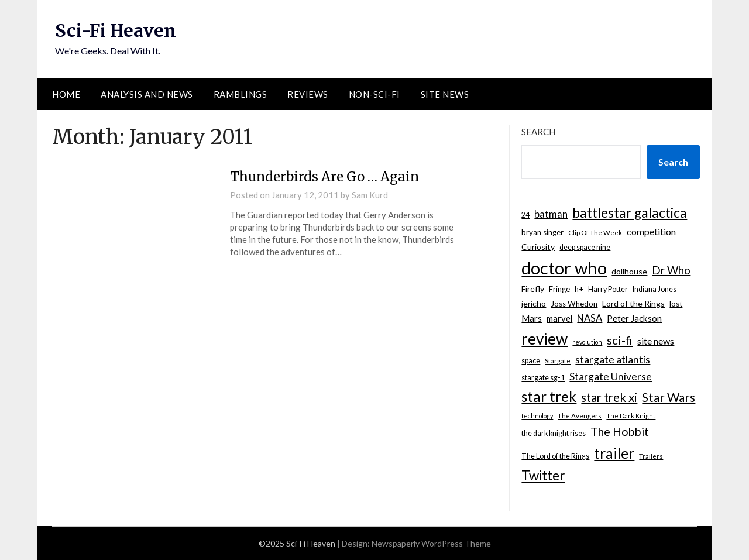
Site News (445, 94)
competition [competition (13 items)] (651, 231)
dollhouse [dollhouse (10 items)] (629, 271)
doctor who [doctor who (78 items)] (564, 268)
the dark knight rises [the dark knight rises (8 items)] (554, 433)
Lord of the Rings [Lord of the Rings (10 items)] (633, 303)
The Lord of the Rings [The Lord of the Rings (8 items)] (555, 456)
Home (66, 94)
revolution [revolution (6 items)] (587, 342)
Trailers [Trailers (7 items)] (651, 456)
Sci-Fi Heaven (116, 30)
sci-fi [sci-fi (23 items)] (620, 340)
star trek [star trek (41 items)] (549, 396)
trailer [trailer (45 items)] (614, 453)
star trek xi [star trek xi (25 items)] (609, 397)
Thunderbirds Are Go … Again (324, 177)
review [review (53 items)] (544, 339)
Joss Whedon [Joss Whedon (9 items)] (574, 304)
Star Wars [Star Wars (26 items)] (669, 397)
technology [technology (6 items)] (537, 416)
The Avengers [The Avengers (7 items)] (580, 416)
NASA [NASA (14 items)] (590, 318)
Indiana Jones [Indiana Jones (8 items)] (654, 289)
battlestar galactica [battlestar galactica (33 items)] (630, 213)
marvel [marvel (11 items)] (559, 318)
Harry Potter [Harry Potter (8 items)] (608, 289)
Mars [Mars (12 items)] (532, 318)
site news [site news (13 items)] (656, 341)
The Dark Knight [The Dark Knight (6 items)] (631, 416)
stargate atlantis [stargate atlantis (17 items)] (613, 359)
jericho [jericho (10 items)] (534, 303)
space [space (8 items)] (531, 361)
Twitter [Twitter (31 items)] (543, 475)
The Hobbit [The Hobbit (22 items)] (620, 432)
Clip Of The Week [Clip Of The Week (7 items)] (595, 233)
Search (538, 132)
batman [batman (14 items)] (551, 214)
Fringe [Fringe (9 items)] (559, 289)
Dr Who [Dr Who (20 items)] (671, 270)
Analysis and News (147, 94)
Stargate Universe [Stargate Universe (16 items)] (611, 377)
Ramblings (240, 94)
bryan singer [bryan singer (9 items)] (542, 232)
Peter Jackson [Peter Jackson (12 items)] (634, 318)
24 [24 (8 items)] (525, 215)
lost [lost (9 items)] (676, 304)
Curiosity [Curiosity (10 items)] (538, 247)
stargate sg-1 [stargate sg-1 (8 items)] (543, 378)
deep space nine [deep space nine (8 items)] (585, 247)
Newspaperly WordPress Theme (431, 543)
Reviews (308, 94)
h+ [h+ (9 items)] (579, 289)
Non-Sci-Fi (374, 94)
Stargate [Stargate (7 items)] (558, 361)
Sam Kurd (370, 195)
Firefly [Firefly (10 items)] (533, 289)
